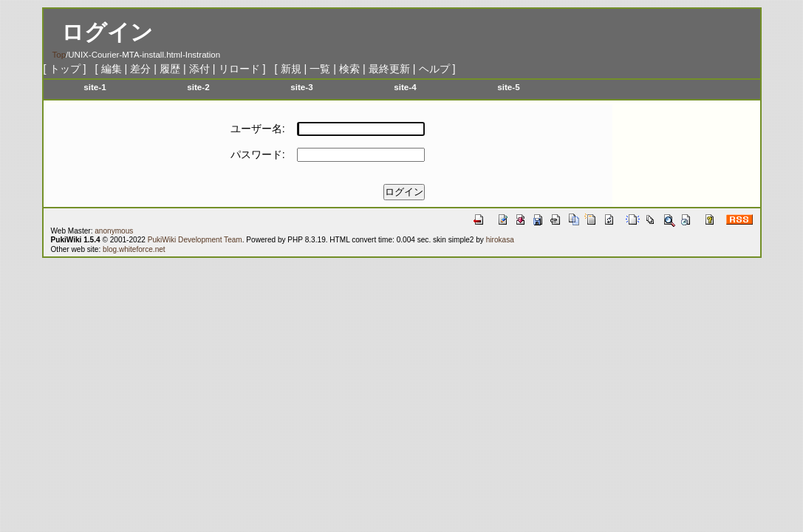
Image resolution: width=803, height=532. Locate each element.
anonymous (114, 231)
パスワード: (258, 154)
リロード (239, 69)
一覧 (320, 69)
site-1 (95, 87)
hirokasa (500, 240)
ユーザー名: (258, 129)
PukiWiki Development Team (195, 240)
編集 (112, 69)
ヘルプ (434, 69)
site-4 (405, 87)
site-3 (301, 87)
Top (59, 55)
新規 (291, 69)
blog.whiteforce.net (134, 249)
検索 (349, 69)
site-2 (198, 87)
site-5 (508, 87)
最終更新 (389, 69)
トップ (65, 69)
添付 (199, 69)
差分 (140, 69)
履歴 (170, 69)
